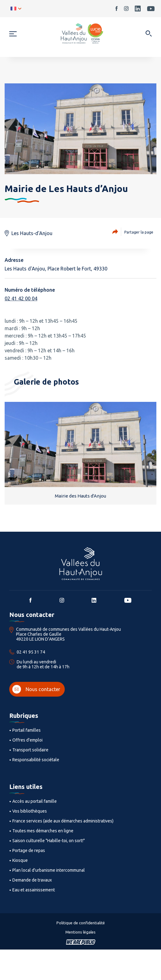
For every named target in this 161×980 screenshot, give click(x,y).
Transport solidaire (30, 750)
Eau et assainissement (34, 890)
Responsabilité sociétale (36, 760)
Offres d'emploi (27, 740)
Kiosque (20, 860)
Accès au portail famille (35, 801)
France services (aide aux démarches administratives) (63, 821)
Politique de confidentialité (81, 923)
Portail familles (27, 730)
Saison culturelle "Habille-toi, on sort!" (49, 841)
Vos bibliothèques (30, 811)
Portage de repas (29, 850)
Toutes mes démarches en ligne (43, 831)
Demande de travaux (32, 880)
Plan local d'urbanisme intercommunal (49, 870)
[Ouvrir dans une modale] (149, 34)
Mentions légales (80, 932)
